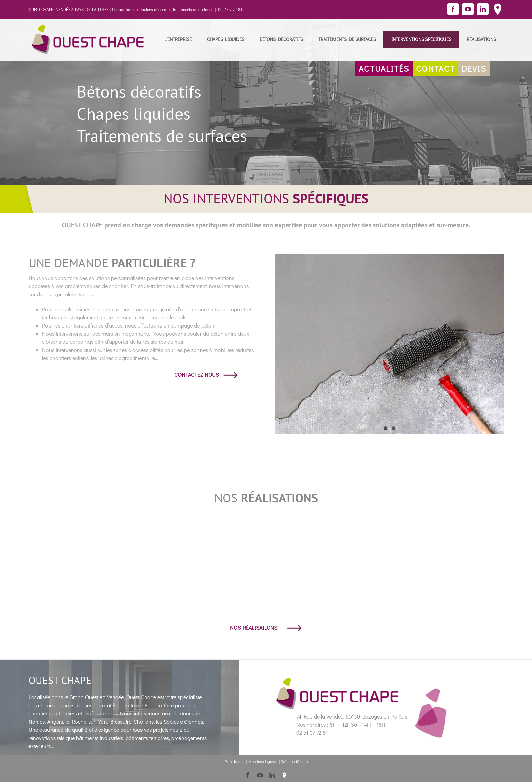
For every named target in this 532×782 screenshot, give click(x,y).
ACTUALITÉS (384, 68)
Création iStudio (294, 761)
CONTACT (435, 68)
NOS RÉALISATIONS (266, 627)
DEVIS (474, 68)
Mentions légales (263, 761)
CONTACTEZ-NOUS (206, 375)
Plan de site (234, 761)
